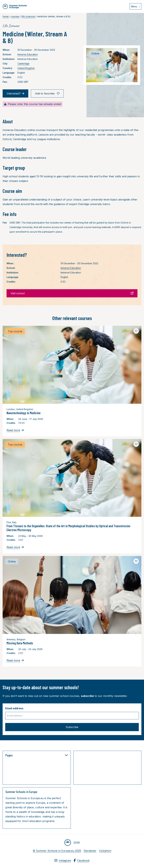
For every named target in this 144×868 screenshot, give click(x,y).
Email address (14, 708)
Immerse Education (28, 54)
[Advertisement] (109, 768)
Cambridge (23, 64)
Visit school (72, 293)
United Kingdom (26, 68)
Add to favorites (47, 93)
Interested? (15, 93)
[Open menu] (136, 6)
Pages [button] (37, 755)
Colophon (105, 851)
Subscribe (72, 727)
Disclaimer (90, 851)
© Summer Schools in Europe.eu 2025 (57, 851)
